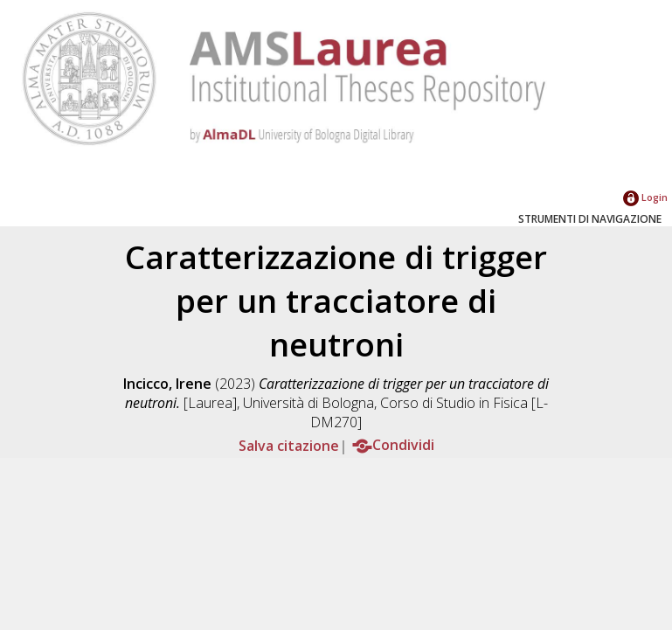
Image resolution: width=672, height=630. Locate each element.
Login (645, 197)
